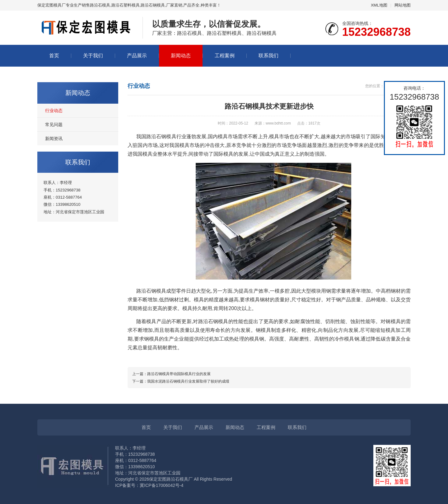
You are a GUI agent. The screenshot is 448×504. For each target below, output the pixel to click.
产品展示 (137, 56)
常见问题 (54, 125)
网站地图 (403, 5)
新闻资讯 (54, 139)
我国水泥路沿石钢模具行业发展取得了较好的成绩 (188, 381)
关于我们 (93, 56)
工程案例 (225, 56)
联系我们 (268, 56)
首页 (54, 56)
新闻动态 (181, 56)
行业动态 (54, 111)
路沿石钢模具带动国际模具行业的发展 (179, 374)
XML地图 (379, 5)
